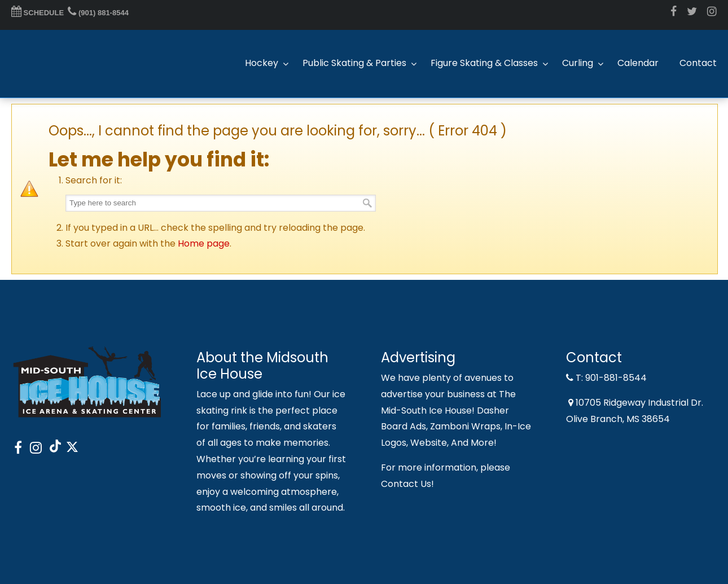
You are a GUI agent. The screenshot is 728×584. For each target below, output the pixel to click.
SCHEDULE (38, 13)
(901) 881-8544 (98, 13)
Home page (204, 243)
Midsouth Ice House (68, 64)
